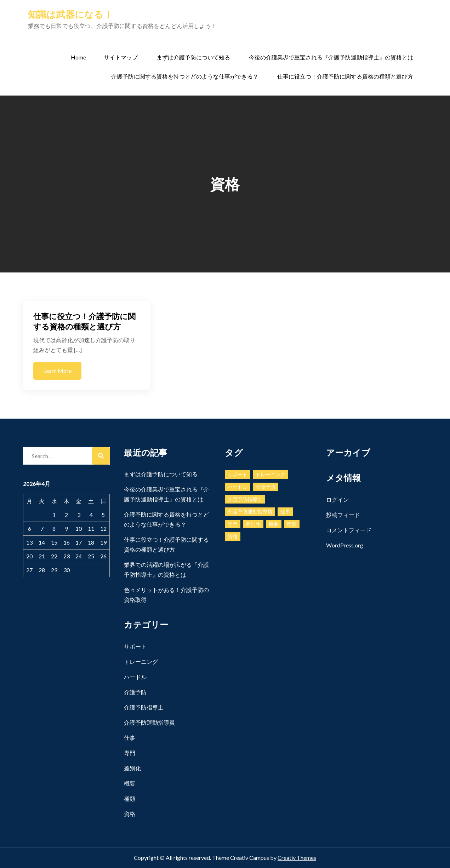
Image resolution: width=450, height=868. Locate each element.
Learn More (57, 371)
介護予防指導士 (144, 707)
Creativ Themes (297, 858)
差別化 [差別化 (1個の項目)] (253, 524)
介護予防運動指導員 (149, 722)
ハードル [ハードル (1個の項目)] (238, 487)
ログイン (337, 499)
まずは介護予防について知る (193, 57)
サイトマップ (121, 57)
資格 (130, 814)
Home (78, 57)
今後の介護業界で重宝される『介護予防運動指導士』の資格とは (331, 57)
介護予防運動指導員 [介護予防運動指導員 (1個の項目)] (250, 511)
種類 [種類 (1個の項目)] (292, 524)
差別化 (132, 768)
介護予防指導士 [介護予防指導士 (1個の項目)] (245, 499)
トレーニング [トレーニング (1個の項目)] (270, 474)
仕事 (130, 738)
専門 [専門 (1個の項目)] (233, 524)
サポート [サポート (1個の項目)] (238, 474)
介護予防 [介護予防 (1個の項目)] (266, 487)
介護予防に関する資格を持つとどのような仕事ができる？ (185, 76)
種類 (130, 798)
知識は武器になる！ (70, 14)
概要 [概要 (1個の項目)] (274, 524)
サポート (135, 646)
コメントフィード (349, 530)
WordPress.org (345, 545)
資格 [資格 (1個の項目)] (233, 536)
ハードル (135, 677)
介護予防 (135, 692)
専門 (130, 753)
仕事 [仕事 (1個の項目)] (285, 511)
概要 (130, 783)
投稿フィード (343, 515)
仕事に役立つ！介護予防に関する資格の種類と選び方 (345, 76)
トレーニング (141, 662)
